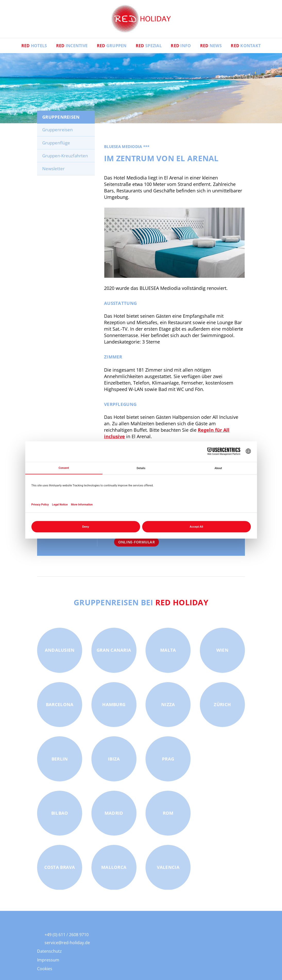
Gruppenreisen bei (141, 604)
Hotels (34, 48)
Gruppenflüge (56, 145)
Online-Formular (136, 544)
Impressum (48, 962)
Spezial (149, 48)
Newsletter (53, 171)
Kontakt (246, 48)
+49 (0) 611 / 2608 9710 (67, 937)
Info (181, 48)
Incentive (72, 48)
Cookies (45, 971)
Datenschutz (49, 953)
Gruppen (112, 48)
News (211, 48)
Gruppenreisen (57, 132)
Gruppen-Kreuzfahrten (65, 158)
